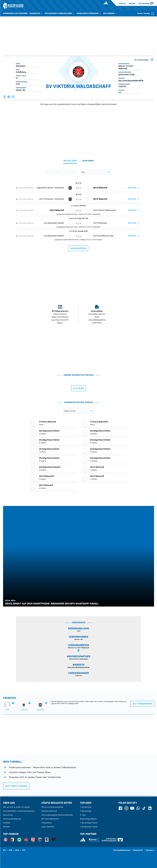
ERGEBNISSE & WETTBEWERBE (15, 13)
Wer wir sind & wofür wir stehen (16, 807)
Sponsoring (8, 815)
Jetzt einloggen (144, 4)
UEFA (17, 850)
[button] (5, 97)
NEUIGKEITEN (36, 13)
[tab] (70, 161)
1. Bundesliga (86, 807)
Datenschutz (138, 850)
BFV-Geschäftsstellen (50, 819)
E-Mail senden (83, 659)
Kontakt (6, 827)
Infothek (132, 4)
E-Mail (132, 74)
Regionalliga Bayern (88, 819)
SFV (5, 850)
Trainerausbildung (49, 811)
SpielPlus (122, 4)
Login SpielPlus (48, 827)
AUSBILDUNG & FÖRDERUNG (89, 13)
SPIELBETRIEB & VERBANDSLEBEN (60, 13)
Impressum (150, 850)
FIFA (24, 850)
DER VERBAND (110, 13)
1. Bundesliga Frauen (89, 823)
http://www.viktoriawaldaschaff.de (131, 80)
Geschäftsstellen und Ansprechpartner (19, 811)
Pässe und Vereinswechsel (52, 807)
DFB (10, 850)
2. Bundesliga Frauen (89, 827)
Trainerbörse (47, 823)
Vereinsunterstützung (12, 819)
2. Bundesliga (86, 811)
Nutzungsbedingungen (122, 850)
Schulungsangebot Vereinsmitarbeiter (57, 815)
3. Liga (83, 815)
